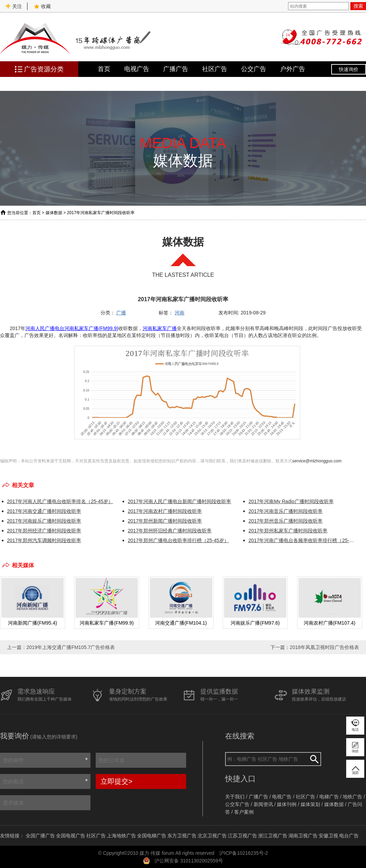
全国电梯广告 (152, 836)
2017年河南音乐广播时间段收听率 (285, 511)
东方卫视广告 (182, 836)
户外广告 (293, 69)
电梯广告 (329, 797)
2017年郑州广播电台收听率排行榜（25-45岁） (178, 540)
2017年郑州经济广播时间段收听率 (44, 531)
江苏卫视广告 (242, 836)
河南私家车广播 (160, 328)
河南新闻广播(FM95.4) (33, 623)
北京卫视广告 (212, 836)
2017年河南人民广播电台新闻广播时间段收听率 (179, 501)
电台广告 (349, 836)
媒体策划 (310, 804)
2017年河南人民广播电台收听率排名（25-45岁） (60, 501)
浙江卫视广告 (273, 836)
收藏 (42, 6)
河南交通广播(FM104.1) (181, 623)
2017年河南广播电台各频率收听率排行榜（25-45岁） (302, 540)
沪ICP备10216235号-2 (244, 853)
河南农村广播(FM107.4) (330, 623)
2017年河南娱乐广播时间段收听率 (44, 521)
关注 (14, 6)
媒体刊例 (287, 804)
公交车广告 (237, 804)
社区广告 (215, 69)
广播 (121, 313)
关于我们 (235, 797)
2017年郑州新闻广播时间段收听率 (165, 521)
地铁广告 (352, 797)
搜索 (358, 6)
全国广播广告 (40, 836)
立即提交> (117, 781)
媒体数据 (54, 213)
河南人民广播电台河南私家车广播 (62, 328)
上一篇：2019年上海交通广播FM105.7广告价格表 (61, 647)
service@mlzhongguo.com (317, 461)
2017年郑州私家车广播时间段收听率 (288, 531)
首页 (104, 69)
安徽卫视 (328, 836)
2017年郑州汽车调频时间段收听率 (44, 540)
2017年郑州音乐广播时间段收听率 (285, 521)
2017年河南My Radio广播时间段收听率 (291, 501)
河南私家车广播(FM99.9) (107, 623)
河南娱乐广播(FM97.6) (255, 623)
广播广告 (176, 69)
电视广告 (137, 69)
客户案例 (244, 812)
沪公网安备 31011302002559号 (189, 861)
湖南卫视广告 (303, 836)
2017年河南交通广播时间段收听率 (44, 511)
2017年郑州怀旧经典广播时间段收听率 (170, 531)
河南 (180, 313)
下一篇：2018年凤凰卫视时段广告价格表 (315, 647)
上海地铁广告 (121, 836)
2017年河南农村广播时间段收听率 (165, 511)
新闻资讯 (263, 804)
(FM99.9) (108, 328)
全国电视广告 (71, 836)
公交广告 (254, 69)
